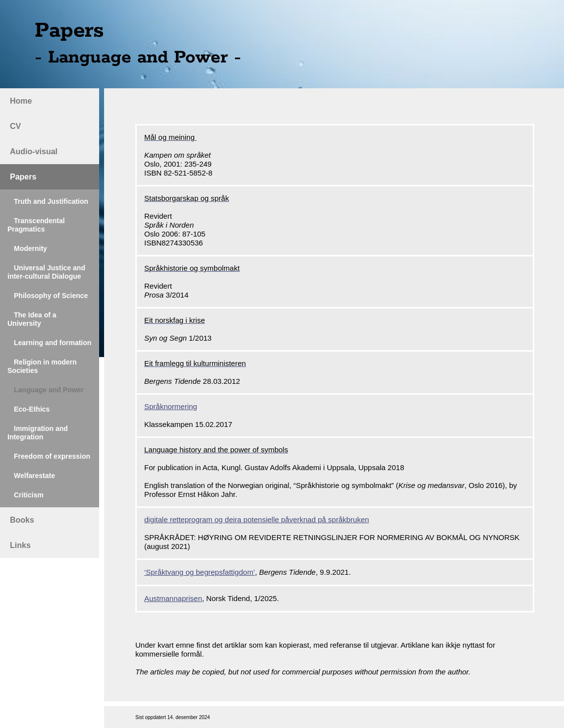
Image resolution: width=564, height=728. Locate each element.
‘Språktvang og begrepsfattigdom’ (199, 572)
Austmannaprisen (173, 598)
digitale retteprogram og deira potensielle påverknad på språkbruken (257, 519)
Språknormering (171, 406)
